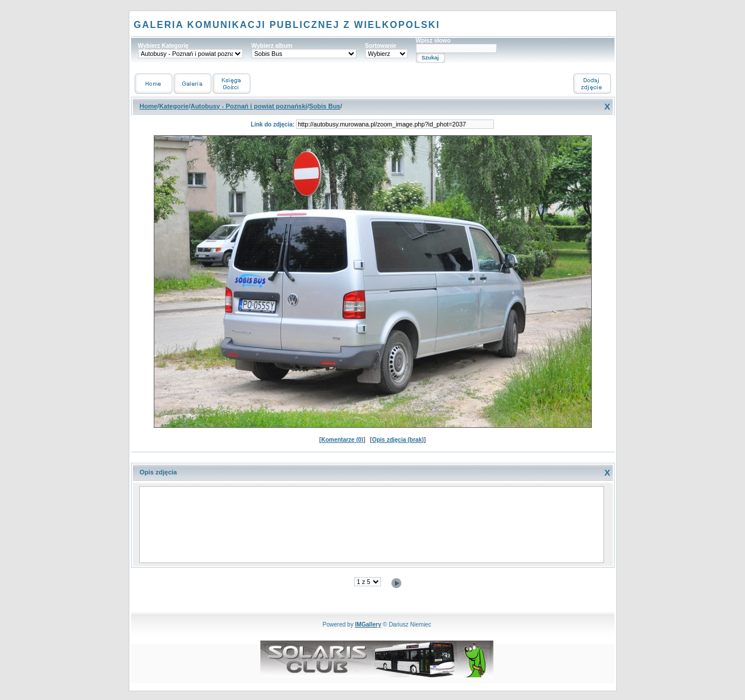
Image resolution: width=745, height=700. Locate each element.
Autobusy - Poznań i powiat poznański (249, 106)
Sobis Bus (324, 106)
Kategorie (174, 106)
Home (149, 106)
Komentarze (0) (342, 440)
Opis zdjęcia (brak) (398, 440)
